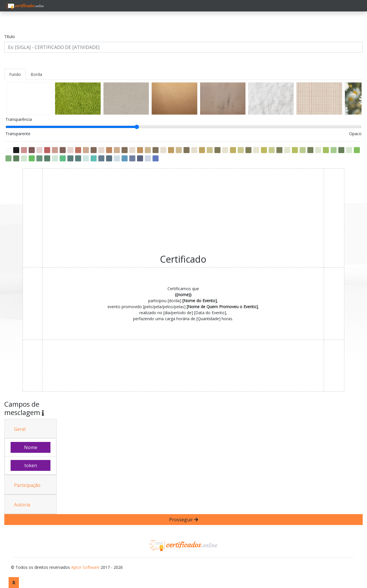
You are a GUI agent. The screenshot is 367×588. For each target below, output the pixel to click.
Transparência (19, 119)
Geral (20, 429)
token (31, 465)
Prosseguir (184, 520)
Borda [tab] (36, 74)
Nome (31, 447)
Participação (27, 485)
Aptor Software (85, 567)
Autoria (22, 505)
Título (10, 37)
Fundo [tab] (15, 74)
